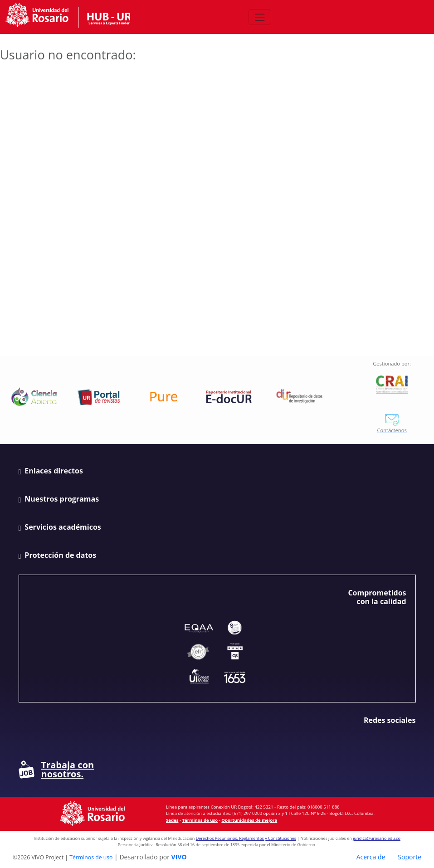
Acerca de (371, 857)
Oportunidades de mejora (249, 820)
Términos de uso (200, 820)
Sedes (172, 820)
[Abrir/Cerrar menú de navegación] (260, 17)
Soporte (410, 857)
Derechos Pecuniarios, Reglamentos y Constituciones (246, 838)
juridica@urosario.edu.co (377, 838)
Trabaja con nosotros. (56, 770)
